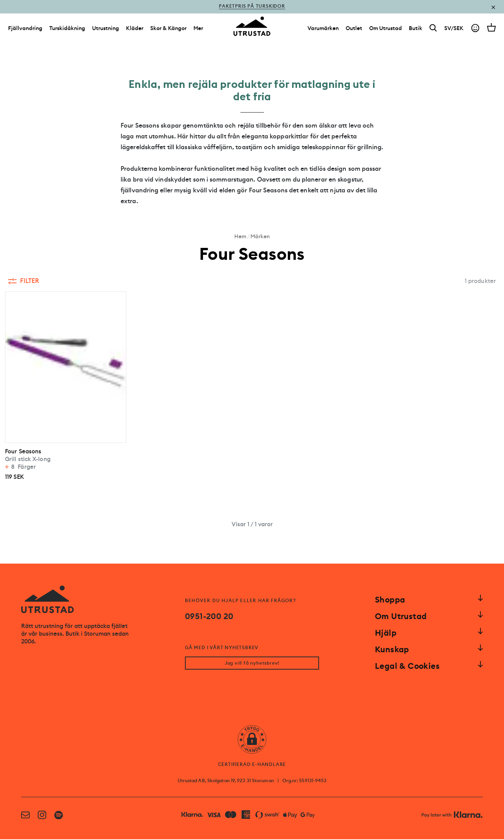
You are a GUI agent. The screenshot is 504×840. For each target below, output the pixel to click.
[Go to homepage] (252, 29)
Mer (198, 30)
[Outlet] (354, 30)
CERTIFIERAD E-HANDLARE (252, 765)
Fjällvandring (25, 30)
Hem (240, 236)
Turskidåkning (67, 30)
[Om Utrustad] (386, 30)
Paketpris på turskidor (252, 7)
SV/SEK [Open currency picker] (454, 30)
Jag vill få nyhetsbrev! (252, 664)
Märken (260, 236)
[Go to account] (475, 30)
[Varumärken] (323, 30)
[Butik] (416, 30)
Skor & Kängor (168, 30)
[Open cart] (491, 29)
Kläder (135, 30)
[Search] (433, 30)
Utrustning (106, 30)
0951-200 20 (209, 616)
